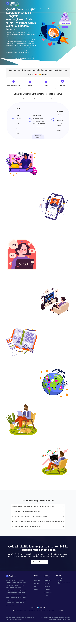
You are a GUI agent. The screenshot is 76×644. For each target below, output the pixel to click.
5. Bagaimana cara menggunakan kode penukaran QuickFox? (38, 548)
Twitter (60, 600)
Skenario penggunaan (22, 9)
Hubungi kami (51, 9)
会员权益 (46, 617)
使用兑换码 (34, 9)
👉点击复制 (44, 75)
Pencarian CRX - (53, 632)
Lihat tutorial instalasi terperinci (38, 137)
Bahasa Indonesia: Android (13, 86)
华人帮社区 (60, 632)
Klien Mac (36, 611)
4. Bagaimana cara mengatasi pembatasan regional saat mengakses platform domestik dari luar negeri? (38, 543)
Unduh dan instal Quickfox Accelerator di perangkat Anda (19, 126)
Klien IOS (35, 608)
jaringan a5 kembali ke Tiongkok (20, 632)
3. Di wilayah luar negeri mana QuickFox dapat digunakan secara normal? (38, 538)
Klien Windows (37, 602)
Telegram (60, 606)
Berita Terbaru (42, 9)
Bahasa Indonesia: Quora (64, 604)
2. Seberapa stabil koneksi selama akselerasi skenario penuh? (38, 533)
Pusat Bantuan (48, 602)
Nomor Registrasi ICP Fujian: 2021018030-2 (62, 641)
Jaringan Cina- (42, 632)
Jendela (46, 86)
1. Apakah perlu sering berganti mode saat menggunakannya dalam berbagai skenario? (38, 528)
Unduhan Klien (10, 9)
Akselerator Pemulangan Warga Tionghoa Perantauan (21, 639)
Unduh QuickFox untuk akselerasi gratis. (23, 58)
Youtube (60, 602)
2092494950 (42, 629)
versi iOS (30, 86)
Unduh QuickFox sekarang (39, 584)
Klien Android (36, 605)
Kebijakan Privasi (48, 614)
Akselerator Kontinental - (33, 632)
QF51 (36, 75)
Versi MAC (63, 86)
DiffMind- (48, 632)
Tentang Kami (47, 611)
